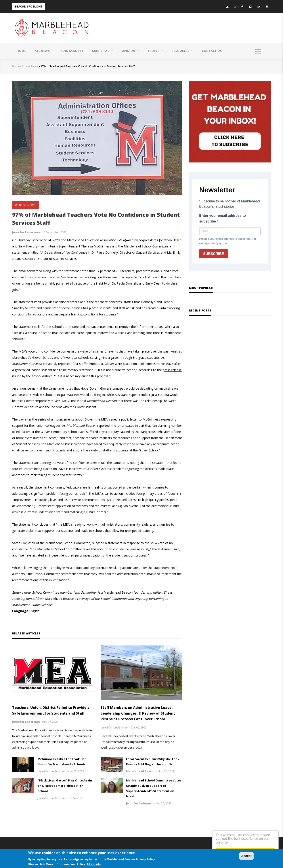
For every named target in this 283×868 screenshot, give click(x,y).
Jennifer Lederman (26, 232)
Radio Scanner (71, 51)
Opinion (130, 51)
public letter (129, 419)
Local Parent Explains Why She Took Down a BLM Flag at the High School (153, 762)
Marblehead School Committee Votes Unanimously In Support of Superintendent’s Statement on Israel (154, 788)
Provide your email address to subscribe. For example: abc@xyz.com (228, 241)
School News (30, 66)
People (155, 51)
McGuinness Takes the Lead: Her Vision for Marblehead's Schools (62, 762)
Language (20, 611)
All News (42, 51)
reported (88, 426)
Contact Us (212, 51)
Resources (183, 51)
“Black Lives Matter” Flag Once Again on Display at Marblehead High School (65, 786)
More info (94, 864)
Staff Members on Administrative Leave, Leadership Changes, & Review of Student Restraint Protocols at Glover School (138, 713)
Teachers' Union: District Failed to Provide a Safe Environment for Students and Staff (51, 710)
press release (172, 370)
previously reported (57, 364)
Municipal (103, 51)
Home (21, 51)
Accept (246, 856)
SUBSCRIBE (214, 254)
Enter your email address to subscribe (223, 218)
